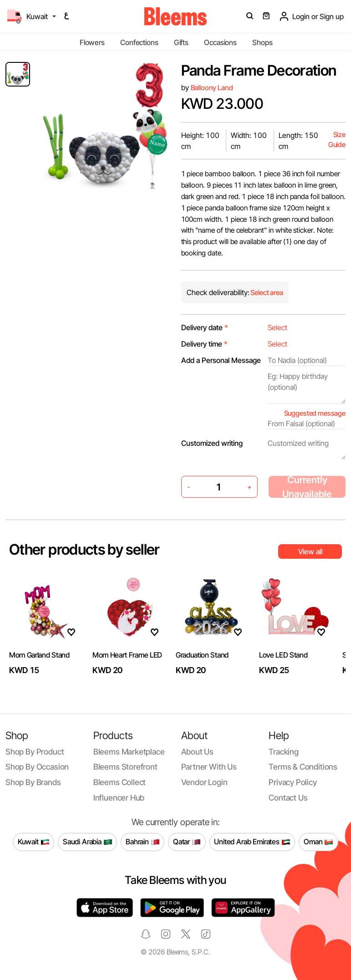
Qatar (187, 842)
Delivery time (204, 344)
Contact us (288, 798)
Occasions (220, 42)
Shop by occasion (37, 767)
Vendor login (204, 782)
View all (310, 551)
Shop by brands (33, 782)
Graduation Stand (202, 655)
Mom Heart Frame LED (127, 655)
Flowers (92, 42)
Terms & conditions (303, 767)
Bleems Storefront (125, 767)
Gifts (181, 42)
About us (198, 752)
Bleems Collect (120, 782)
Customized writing (212, 443)
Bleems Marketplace (129, 752)
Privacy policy (293, 782)
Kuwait (34, 842)
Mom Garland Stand (39, 655)
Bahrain (143, 842)
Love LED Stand (283, 655)
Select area (266, 293)
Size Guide (337, 140)
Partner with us (209, 767)
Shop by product (35, 752)
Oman (318, 842)
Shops (262, 42)
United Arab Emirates (252, 842)
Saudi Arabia (88, 842)
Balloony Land (212, 88)
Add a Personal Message (221, 360)
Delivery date (205, 327)
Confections (139, 42)
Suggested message (315, 413)
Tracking (284, 752)
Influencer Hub (119, 798)
